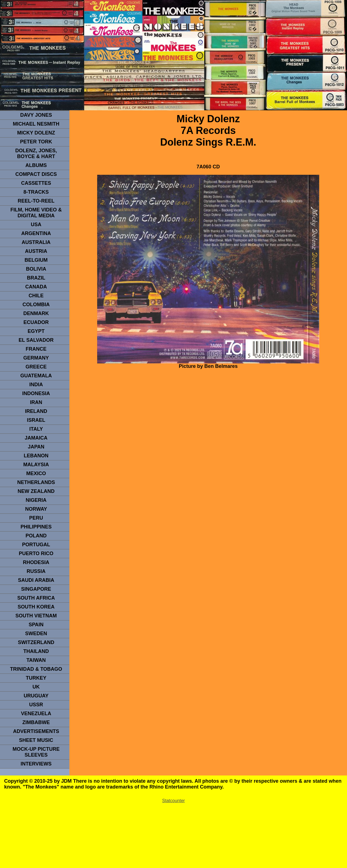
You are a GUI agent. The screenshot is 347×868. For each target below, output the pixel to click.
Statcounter (173, 801)
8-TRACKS (36, 192)
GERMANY (36, 358)
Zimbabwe (36, 722)
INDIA (36, 385)
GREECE (36, 367)
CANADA (36, 287)
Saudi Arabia (36, 580)
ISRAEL (36, 420)
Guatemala (36, 376)
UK (36, 687)
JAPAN (36, 447)
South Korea (36, 607)
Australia (36, 242)
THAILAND (36, 651)
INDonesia (36, 393)
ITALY (36, 429)
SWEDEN (36, 633)
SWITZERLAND (36, 642)
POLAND (36, 536)
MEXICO (36, 473)
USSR (36, 705)
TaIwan (36, 660)
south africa (36, 598)
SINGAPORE (36, 589)
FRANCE (36, 349)
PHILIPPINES (36, 527)
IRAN (36, 402)
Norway (36, 509)
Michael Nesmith (36, 124)
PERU (36, 518)
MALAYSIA (36, 465)
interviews (36, 764)
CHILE (36, 296)
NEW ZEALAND (36, 491)
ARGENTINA (36, 233)
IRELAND (36, 411)
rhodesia (36, 562)
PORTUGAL (36, 545)
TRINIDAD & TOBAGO (36, 669)
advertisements (36, 731)
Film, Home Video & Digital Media (36, 213)
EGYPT (36, 331)
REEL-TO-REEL (36, 201)
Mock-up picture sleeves (36, 752)
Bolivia (36, 269)
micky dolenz (36, 133)
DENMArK (36, 313)
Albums (36, 165)
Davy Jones (36, 115)
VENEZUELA (36, 714)
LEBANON (36, 456)
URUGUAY (36, 696)
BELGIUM (36, 260)
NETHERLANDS (36, 482)
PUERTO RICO (36, 553)
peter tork (36, 142)
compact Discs (36, 174)
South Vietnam (36, 616)
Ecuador (36, 322)
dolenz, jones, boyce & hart (36, 154)
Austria (36, 251)
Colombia (36, 305)
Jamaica (36, 438)
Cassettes (36, 183)
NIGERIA (36, 500)
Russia (36, 571)
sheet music (36, 740)
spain (36, 625)
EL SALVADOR (36, 340)
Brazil (36, 278)
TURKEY (36, 678)
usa (36, 225)
